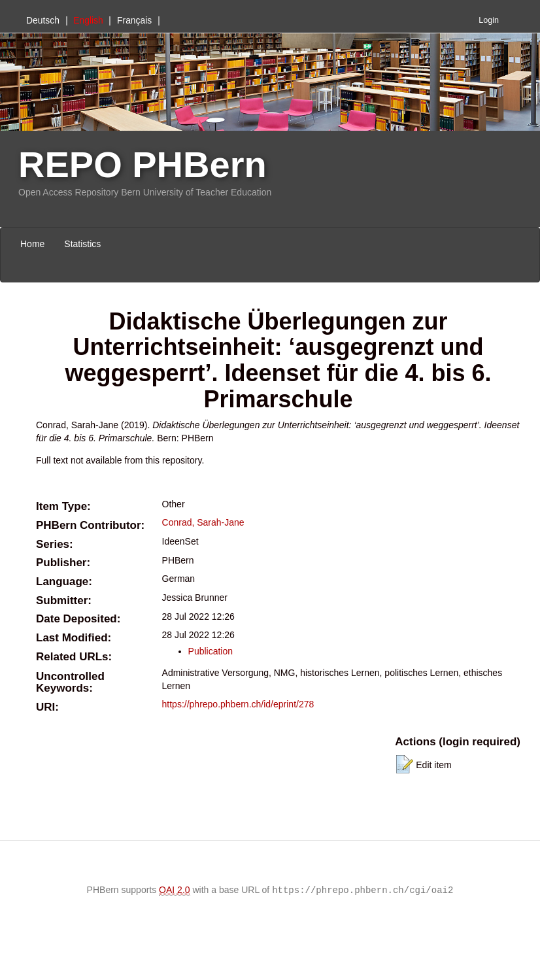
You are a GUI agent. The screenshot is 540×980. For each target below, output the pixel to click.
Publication (211, 651)
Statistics (82, 244)
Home (32, 244)
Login (489, 20)
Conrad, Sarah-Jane (203, 522)
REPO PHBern (143, 164)
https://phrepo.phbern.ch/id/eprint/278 (238, 704)
